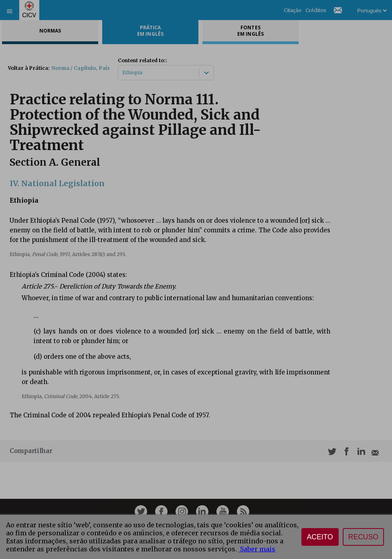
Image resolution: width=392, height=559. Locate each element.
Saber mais (257, 549)
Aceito (320, 537)
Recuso (363, 537)
